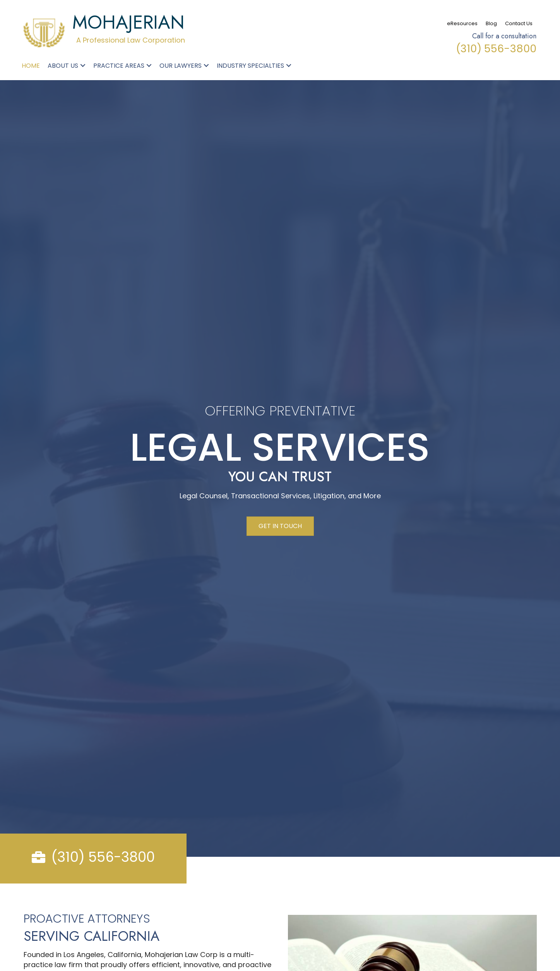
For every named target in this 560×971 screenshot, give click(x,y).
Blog (491, 23)
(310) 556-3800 (496, 49)
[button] (83, 65)
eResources (462, 23)
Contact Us (519, 23)
